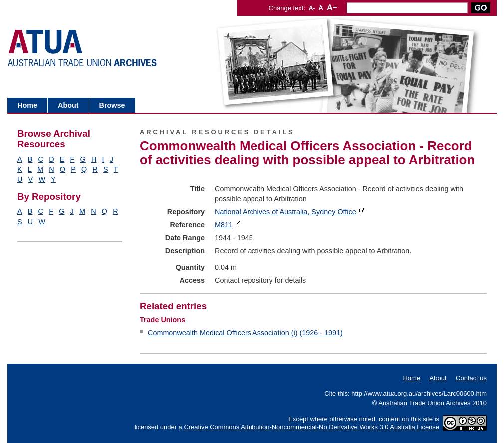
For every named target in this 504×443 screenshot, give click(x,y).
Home (27, 105)
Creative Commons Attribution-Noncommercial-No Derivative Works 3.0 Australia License (311, 427)
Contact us (471, 378)
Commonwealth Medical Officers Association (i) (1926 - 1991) (245, 333)
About (68, 105)
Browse (112, 105)
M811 (224, 225)
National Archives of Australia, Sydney (285, 212)
